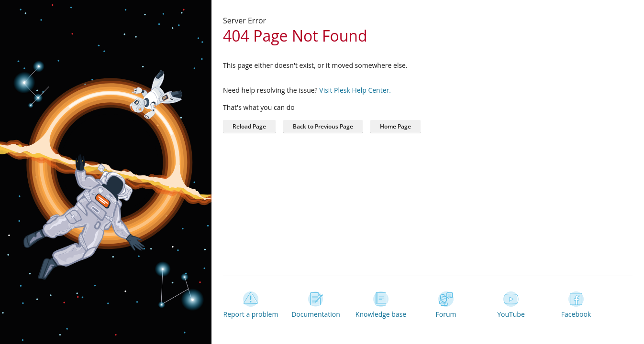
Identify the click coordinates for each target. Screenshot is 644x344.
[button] (395, 127)
